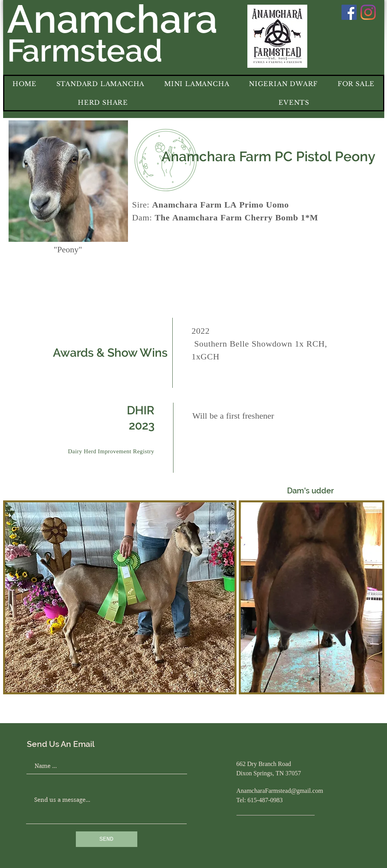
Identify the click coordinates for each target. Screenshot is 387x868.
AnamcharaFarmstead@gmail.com (280, 791)
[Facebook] (349, 12)
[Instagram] (368, 12)
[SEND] (107, 839)
